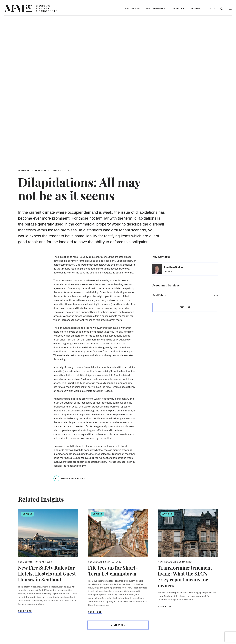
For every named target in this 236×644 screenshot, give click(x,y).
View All (119, 625)
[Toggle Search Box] (222, 8)
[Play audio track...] (56, 478)
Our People (177, 9)
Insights (195, 9)
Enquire (185, 307)
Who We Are (132, 9)
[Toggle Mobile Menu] (230, 8)
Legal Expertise (155, 9)
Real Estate (42, 171)
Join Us (210, 9)
